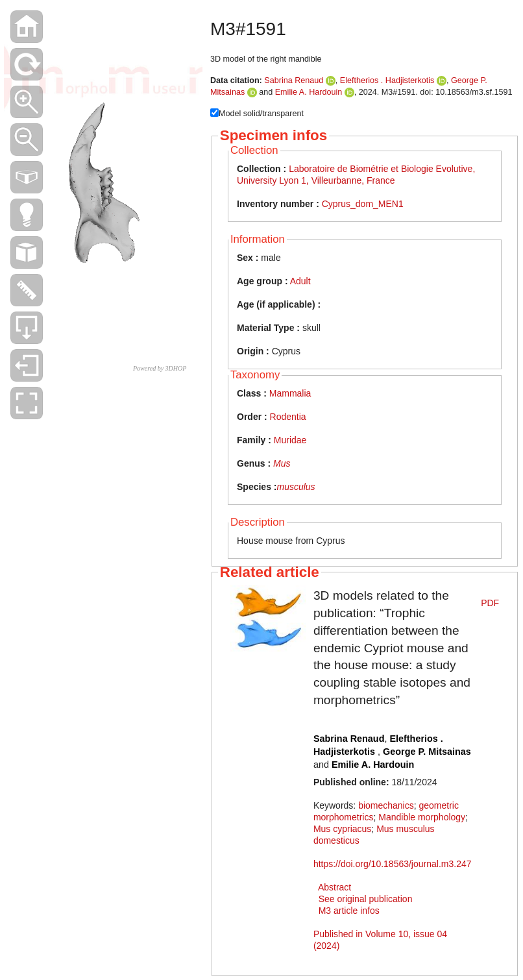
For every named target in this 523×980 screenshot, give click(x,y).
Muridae (290, 440)
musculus (296, 487)
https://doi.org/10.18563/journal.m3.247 (393, 864)
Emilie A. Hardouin (309, 92)
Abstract (334, 887)
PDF (490, 603)
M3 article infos (349, 911)
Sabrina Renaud (294, 80)
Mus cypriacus (342, 829)
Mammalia (290, 393)
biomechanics (386, 805)
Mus (282, 463)
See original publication (366, 899)
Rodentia (288, 417)
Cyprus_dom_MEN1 (363, 204)
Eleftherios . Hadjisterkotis (388, 80)
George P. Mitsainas (427, 752)
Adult (300, 281)
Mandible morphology (422, 817)
